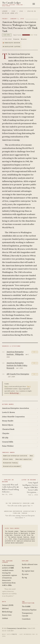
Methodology (7, 612)
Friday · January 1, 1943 (13, 19)
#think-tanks (8, 459)
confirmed (7, 35)
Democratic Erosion (12, 43)
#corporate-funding (10, 463)
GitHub (5, 618)
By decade (26, 568)
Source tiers (7, 615)
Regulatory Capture (12, 47)
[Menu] (34, 4)
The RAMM (26, 606)
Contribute (26, 619)
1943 (21, 11)
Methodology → (15, 393)
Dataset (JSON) (8, 605)
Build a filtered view (30, 564)
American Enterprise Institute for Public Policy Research (17, 365)
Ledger (5, 11)
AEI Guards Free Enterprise (18, 374)
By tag (24, 578)
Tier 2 (35, 352)
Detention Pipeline (29, 610)
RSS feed (5, 608)
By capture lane (28, 571)
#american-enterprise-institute (15, 456)
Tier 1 (6, 386)
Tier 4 (18, 391)
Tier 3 (20, 389)
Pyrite (14, 634)
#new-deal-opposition (24, 459)
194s (13, 11)
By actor (25, 574)
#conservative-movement (12, 466)
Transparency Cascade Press (17, 628)
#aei (31, 456)
